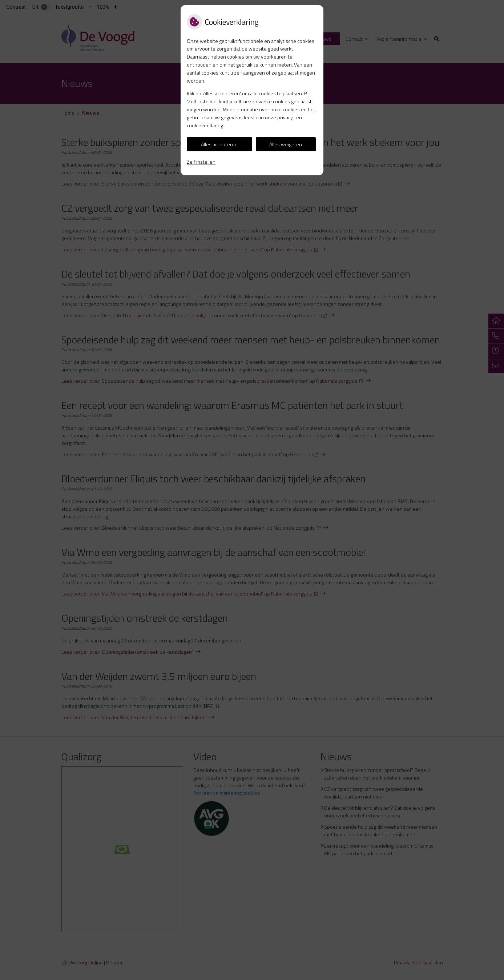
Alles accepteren (219, 144)
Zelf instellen (201, 162)
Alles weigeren (286, 144)
